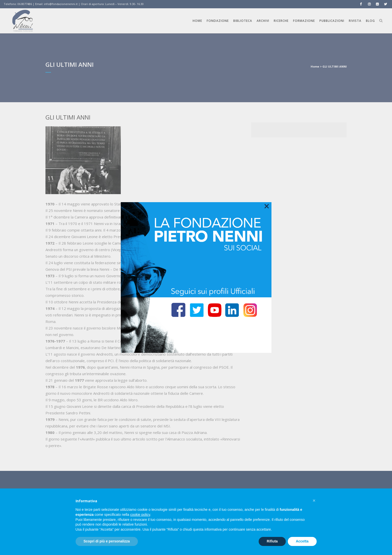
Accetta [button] (302, 541)
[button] (314, 501)
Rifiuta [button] (272, 541)
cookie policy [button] (140, 515)
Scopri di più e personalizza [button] (107, 541)
